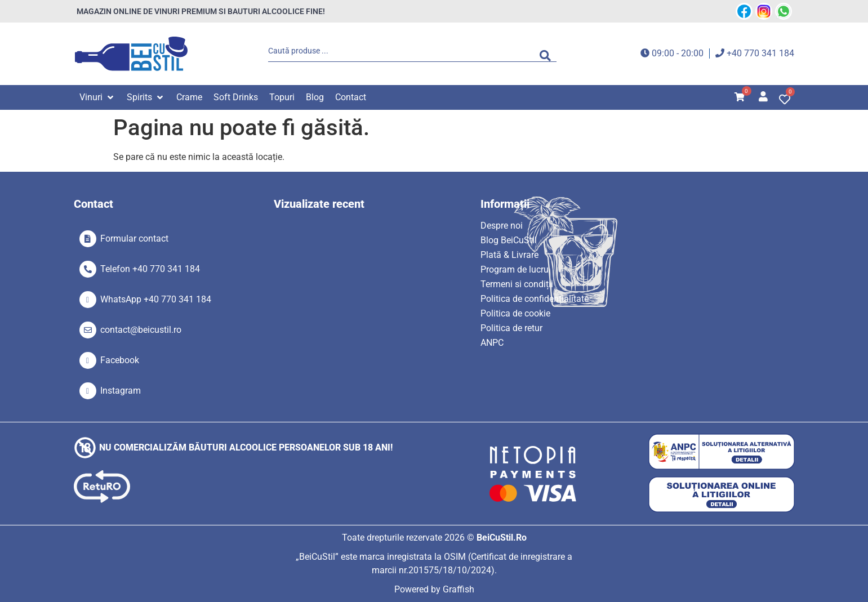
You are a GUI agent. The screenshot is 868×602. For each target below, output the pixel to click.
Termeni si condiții (517, 284)
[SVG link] (131, 54)
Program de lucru (515, 269)
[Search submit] (548, 53)
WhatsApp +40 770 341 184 (156, 299)
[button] (97, 97)
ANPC (492, 343)
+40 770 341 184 (760, 53)
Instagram (121, 391)
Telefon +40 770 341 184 (150, 269)
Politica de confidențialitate (535, 299)
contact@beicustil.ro (141, 330)
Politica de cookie (515, 313)
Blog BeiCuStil (509, 240)
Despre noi (502, 226)
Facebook (120, 360)
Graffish (459, 589)
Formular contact (134, 238)
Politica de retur (511, 328)
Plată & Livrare (509, 255)
